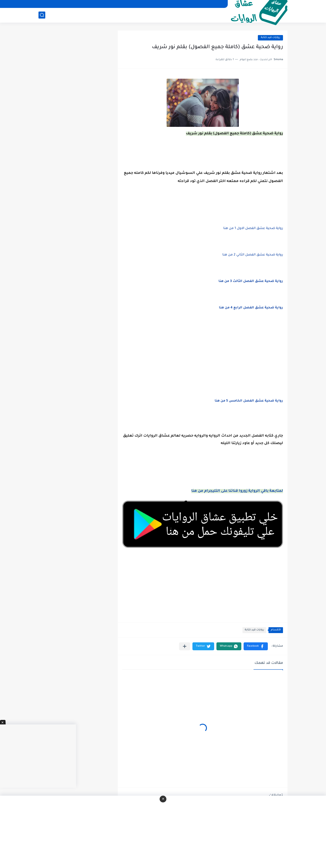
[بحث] (42, 15)
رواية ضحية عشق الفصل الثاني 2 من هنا (253, 255)
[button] (256, 646)
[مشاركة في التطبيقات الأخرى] (185, 646)
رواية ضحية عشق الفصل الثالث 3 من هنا (251, 281)
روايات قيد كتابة (270, 38)
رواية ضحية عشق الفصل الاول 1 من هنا (253, 229)
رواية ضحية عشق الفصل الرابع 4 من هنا (251, 308)
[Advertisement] (203, 360)
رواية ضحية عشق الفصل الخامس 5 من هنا (249, 401)
